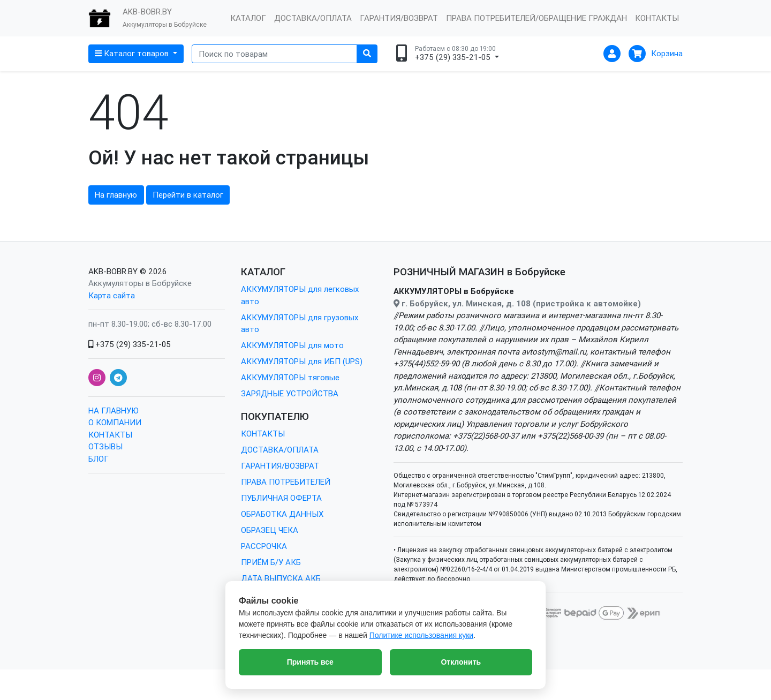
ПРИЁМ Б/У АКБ (271, 562)
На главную (116, 195)
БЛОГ (99, 459)
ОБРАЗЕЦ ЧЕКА (270, 530)
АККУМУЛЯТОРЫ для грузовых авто (300, 323)
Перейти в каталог (188, 195)
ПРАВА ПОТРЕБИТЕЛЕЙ (286, 482)
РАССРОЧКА (264, 546)
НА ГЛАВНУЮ (114, 411)
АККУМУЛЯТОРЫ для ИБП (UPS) (302, 361)
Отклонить (461, 662)
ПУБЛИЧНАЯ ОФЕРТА (281, 498)
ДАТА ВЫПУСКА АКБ (281, 578)
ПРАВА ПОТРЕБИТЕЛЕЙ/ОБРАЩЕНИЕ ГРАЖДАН (536, 18)
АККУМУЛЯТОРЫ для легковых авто (300, 295)
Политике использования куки (421, 635)
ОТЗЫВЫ (105, 446)
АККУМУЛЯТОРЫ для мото (292, 345)
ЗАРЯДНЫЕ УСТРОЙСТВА (290, 393)
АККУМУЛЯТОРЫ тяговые (290, 377)
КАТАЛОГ (248, 18)
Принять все (310, 662)
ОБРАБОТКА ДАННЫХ (282, 514)
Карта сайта (112, 295)
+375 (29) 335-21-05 (130, 344)
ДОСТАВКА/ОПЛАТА (313, 18)
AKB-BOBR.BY (113, 271)
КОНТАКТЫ (657, 18)
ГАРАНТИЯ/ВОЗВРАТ (399, 18)
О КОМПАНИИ (115, 422)
